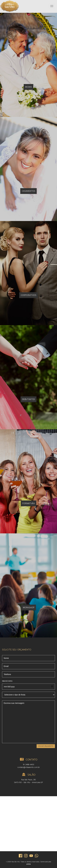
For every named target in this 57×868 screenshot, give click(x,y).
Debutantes (29, 399)
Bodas (29, 87)
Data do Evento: (7, 681)
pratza (29, 864)
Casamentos (29, 191)
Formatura (29, 503)
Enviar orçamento (46, 746)
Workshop (29, 607)
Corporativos (29, 295)
